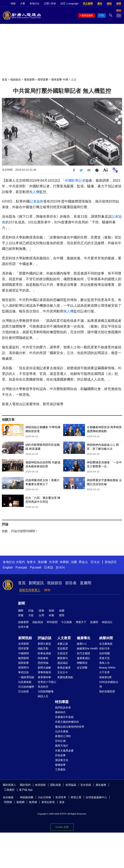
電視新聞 (29, 80)
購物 (47, 590)
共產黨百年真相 (64, 717)
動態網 (20, 802)
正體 (46, 4)
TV (102, 16)
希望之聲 (76, 797)
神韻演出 (107, 622)
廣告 (100, 4)
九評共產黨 (62, 731)
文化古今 (63, 672)
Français (21, 567)
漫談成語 (63, 663)
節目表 (71, 583)
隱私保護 (56, 785)
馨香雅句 (63, 658)
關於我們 (25, 785)
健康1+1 (82, 644)
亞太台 (95, 562)
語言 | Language (69, 4)
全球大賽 (23, 627)
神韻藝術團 (27, 797)
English (8, 567)
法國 (74, 562)
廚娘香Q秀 (106, 677)
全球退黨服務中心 (96, 797)
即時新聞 (52, 622)
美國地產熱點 (65, 677)
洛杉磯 (42, 562)
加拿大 (31, 562)
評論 (31, 611)
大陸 (31, 615)
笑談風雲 (63, 648)
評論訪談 (45, 638)
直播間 (86, 583)
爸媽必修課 (64, 668)
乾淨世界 (61, 797)
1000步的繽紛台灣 (109, 684)
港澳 (41, 611)
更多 (62, 802)
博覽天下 (81, 622)
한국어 (60, 567)
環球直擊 (43, 80)
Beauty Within (107, 668)
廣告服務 (101, 785)
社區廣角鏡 (25, 682)
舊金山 (83, 562)
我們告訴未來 (63, 708)
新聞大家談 (44, 644)
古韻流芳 (63, 653)
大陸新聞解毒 (46, 691)
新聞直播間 (87, 16)
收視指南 (40, 785)
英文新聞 (88, 4)
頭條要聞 (23, 622)
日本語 (49, 567)
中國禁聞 (24, 653)
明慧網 (8, 802)
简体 (53, 4)
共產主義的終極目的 (67, 722)
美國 (21, 615)
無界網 (33, 802)
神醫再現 (82, 663)
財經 (52, 611)
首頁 (5, 80)
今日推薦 (67, 622)
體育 (62, 615)
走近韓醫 (82, 668)
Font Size (106, 170)
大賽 (23, 4)
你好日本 (104, 648)
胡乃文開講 (83, 653)
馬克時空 (43, 687)
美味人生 (104, 663)
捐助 (109, 4)
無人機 (34, 192)
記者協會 (36, 201)
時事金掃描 (44, 653)
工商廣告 (60, 769)
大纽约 (20, 562)
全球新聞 (24, 644)
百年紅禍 (60, 741)
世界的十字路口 (47, 682)
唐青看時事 (44, 677)
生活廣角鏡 (106, 644)
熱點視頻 (38, 622)
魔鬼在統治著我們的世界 (70, 727)
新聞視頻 (25, 638)
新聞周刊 (24, 668)
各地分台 (35, 4)
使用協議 (71, 785)
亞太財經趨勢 (26, 687)
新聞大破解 (44, 668)
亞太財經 (24, 691)
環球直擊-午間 (60, 80)
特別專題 (62, 702)
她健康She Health (87, 648)
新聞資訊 (36, 583)
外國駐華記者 (75, 181)
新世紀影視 (48, 802)
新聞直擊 (24, 663)
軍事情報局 (44, 672)
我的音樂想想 (107, 691)
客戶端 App (26, 790)
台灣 (41, 615)
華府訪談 (24, 672)
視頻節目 (16, 80)
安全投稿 (86, 785)
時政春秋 (43, 658)
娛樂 (62, 611)
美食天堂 (104, 658)
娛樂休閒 (106, 638)
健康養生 (84, 638)
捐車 (119, 4)
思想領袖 (43, 663)
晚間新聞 (24, 658)
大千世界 (104, 672)
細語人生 (43, 696)
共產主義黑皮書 (64, 751)
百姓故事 (60, 755)
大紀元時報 (44, 797)
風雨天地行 (62, 746)
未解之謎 (63, 644)
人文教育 (64, 638)
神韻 (13, 4)
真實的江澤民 (63, 736)
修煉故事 (60, 765)
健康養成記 (83, 658)
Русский (36, 567)
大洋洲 (53, 562)
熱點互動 (43, 648)
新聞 (21, 603)
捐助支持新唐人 (30, 590)
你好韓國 (104, 653)
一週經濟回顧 (26, 677)
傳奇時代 (60, 712)
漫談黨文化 (62, 760)
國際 (21, 611)
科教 (52, 615)
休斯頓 (64, 562)
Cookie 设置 (62, 827)
